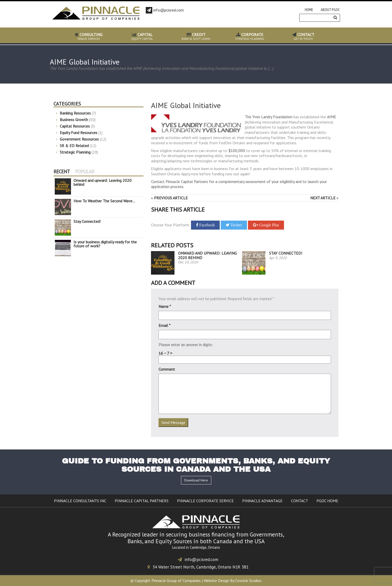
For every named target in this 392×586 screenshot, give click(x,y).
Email (164, 325)
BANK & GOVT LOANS (196, 37)
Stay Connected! (285, 253)
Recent (62, 172)
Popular (85, 172)
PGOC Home (327, 501)
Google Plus (269, 225)
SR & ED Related (74, 146)
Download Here (196, 480)
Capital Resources (75, 126)
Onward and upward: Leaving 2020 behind (207, 255)
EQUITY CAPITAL (142, 37)
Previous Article (171, 198)
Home (309, 10)
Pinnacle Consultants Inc (80, 501)
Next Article (323, 198)
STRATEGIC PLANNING (250, 37)
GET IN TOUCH (303, 37)
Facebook (206, 225)
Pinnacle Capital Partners (142, 501)
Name (165, 306)
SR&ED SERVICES (89, 37)
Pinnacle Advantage (262, 501)
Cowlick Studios (248, 580)
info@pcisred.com (198, 559)
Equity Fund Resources (78, 133)
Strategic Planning (75, 152)
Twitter (236, 225)
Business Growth (74, 120)
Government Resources (79, 139)
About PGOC (330, 10)
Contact (299, 501)
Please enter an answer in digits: (186, 345)
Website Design (216, 580)
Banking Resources (75, 113)
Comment (167, 369)
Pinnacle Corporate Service (205, 501)
